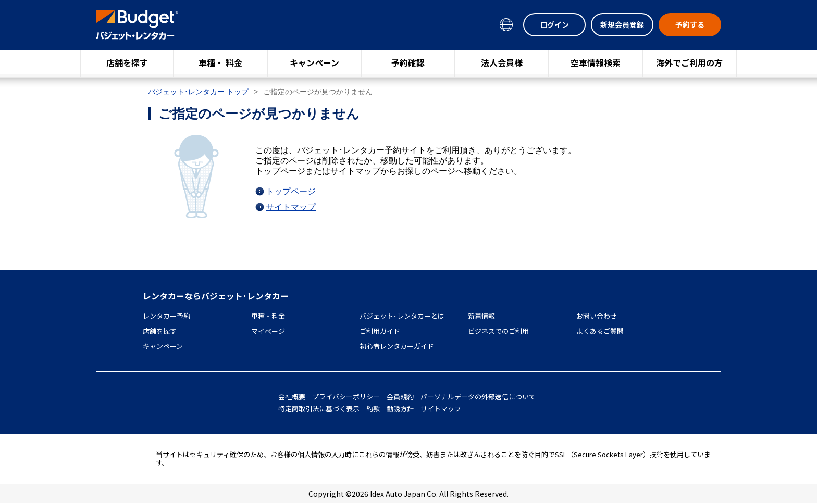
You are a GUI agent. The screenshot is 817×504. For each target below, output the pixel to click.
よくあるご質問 (600, 331)
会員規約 (400, 396)
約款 (373, 408)
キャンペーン (314, 62)
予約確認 (408, 62)
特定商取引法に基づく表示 (319, 408)
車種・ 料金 (220, 62)
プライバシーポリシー (346, 396)
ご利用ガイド (380, 331)
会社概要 (292, 396)
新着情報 (481, 316)
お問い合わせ (597, 316)
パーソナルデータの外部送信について (478, 396)
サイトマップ (291, 207)
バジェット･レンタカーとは (402, 316)
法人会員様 (502, 62)
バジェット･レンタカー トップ (198, 92)
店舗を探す (127, 62)
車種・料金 (268, 316)
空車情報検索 (596, 62)
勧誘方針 (400, 408)
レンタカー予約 (166, 316)
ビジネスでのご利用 (498, 331)
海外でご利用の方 (689, 62)
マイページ (268, 331)
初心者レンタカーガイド (397, 346)
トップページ (291, 191)
